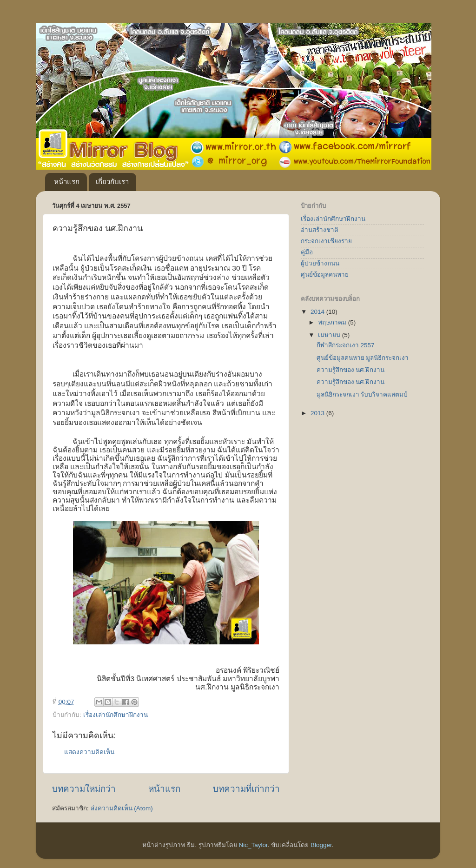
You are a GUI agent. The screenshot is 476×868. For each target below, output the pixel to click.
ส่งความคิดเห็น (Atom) (122, 808)
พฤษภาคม (333, 322)
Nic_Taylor (253, 845)
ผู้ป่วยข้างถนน (320, 263)
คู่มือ (307, 252)
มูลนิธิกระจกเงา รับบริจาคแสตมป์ (362, 394)
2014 (318, 312)
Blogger (321, 845)
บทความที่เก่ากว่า (246, 789)
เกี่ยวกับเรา (112, 182)
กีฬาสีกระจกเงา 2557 (346, 345)
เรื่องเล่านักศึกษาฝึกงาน (116, 715)
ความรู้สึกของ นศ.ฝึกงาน (351, 370)
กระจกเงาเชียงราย (326, 241)
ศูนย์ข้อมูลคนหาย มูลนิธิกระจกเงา (363, 358)
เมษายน (330, 335)
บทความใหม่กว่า (84, 789)
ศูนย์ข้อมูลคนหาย (325, 275)
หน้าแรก (67, 182)
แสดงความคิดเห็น (89, 752)
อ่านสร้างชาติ (320, 230)
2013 (318, 413)
